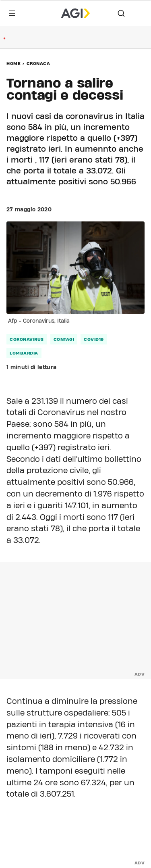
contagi (64, 339)
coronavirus (27, 339)
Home (13, 63)
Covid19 (94, 339)
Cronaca (38, 63)
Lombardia (24, 353)
